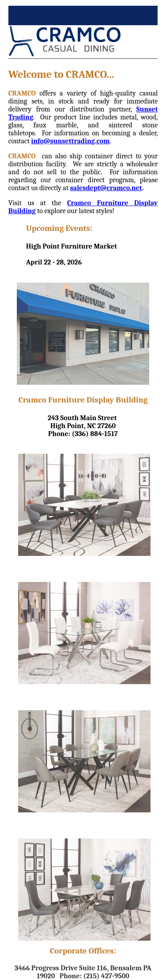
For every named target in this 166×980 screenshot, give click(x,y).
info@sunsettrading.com (70, 141)
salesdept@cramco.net (106, 188)
